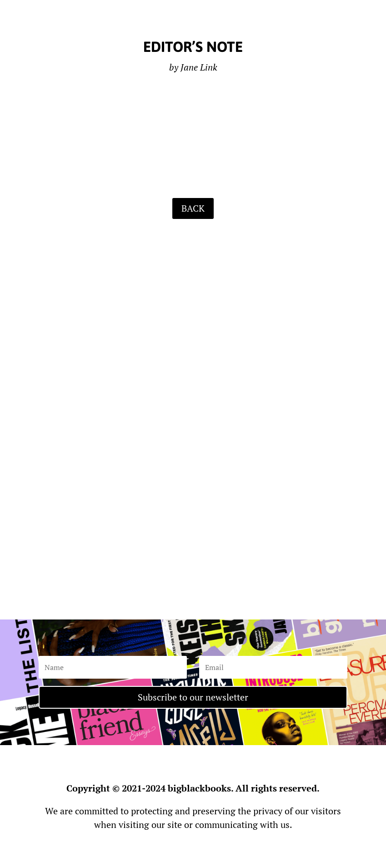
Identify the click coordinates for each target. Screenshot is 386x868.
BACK (193, 208)
